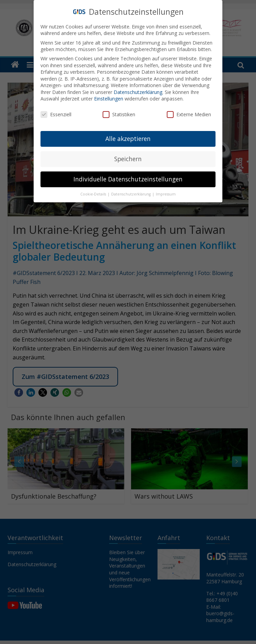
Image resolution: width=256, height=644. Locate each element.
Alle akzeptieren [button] (128, 137)
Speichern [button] (128, 157)
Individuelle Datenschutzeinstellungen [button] (128, 177)
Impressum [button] (166, 192)
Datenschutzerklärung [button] (131, 192)
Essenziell (56, 113)
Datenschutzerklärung (138, 90)
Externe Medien (189, 113)
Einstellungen (109, 97)
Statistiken (119, 113)
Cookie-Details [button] (94, 192)
